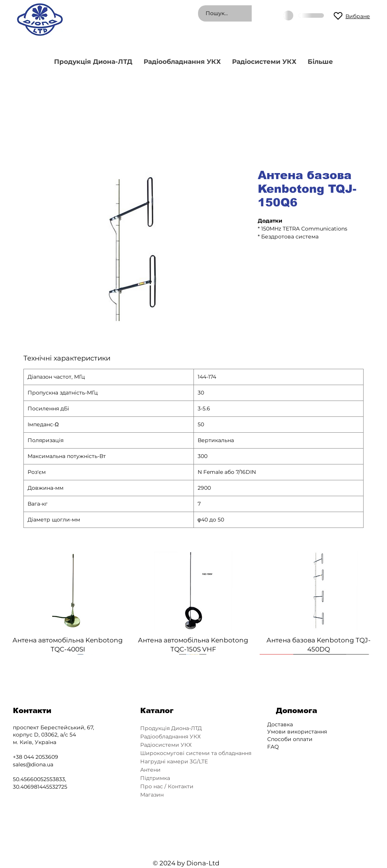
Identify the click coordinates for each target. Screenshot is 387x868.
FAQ (273, 747)
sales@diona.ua (33, 764)
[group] (193, 603)
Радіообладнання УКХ (170, 736)
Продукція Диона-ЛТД (171, 728)
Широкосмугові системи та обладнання (195, 753)
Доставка (280, 724)
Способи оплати (290, 739)
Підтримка (155, 778)
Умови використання (297, 732)
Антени (150, 770)
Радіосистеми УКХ (166, 745)
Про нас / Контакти (167, 786)
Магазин (152, 795)
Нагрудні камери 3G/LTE (174, 761)
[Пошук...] (248, 13)
